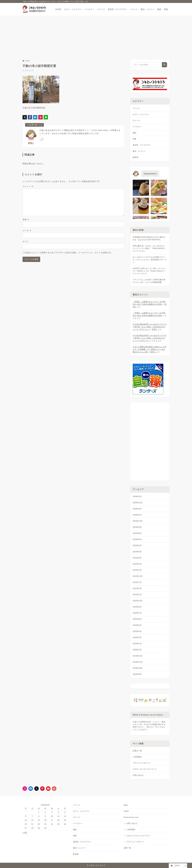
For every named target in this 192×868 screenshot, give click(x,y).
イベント (136, 108)
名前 (26, 219)
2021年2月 (137, 588)
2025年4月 (137, 515)
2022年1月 (137, 570)
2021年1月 (137, 595)
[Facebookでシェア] (30, 117)
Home (126, 811)
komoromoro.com (131, 817)
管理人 (31, 143)
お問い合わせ (138, 775)
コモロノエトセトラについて (144, 769)
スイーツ (136, 120)
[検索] (164, 65)
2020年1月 (137, 650)
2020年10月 (138, 601)
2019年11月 (138, 662)
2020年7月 (137, 613)
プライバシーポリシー (142, 763)
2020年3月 (137, 637)
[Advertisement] (96, 34)
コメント (28, 186)
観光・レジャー (139, 151)
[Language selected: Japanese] (178, 866)
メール (27, 231)
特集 (135, 139)
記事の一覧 (137, 751)
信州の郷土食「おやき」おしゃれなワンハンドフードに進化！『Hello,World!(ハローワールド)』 (149, 248)
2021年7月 (137, 582)
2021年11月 (138, 576)
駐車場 (135, 157)
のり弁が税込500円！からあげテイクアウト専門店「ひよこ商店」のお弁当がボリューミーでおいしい (150, 327)
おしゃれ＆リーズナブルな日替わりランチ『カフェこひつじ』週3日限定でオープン (150, 260)
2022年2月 (137, 564)
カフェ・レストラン (141, 114)
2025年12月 (138, 503)
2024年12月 (138, 521)
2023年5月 (137, 539)
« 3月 (25, 833)
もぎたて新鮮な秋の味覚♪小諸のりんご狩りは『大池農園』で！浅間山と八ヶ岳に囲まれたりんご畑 (150, 349)
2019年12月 (138, 656)
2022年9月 (137, 552)
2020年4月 (137, 631)
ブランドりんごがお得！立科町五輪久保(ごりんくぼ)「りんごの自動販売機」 (149, 281)
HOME (26, 61)
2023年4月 (137, 545)
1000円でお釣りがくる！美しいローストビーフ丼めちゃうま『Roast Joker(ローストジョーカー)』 (149, 271)
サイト (26, 242)
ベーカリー (137, 127)
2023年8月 (137, 533)
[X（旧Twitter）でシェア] (25, 117)
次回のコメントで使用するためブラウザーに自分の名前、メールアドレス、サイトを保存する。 (69, 253)
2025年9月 (137, 509)
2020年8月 (137, 607)
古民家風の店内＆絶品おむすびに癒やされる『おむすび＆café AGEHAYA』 (149, 238)
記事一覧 (127, 848)
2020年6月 (137, 619)
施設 (135, 133)
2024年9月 (137, 527)
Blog (126, 805)
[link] (42, 139)
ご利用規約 (137, 757)
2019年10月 (138, 668)
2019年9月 (137, 674)
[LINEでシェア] (46, 117)
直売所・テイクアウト (142, 145)
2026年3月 (137, 496)
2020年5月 (137, 625)
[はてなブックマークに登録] (35, 117)
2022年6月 (137, 558)
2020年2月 (137, 644)
